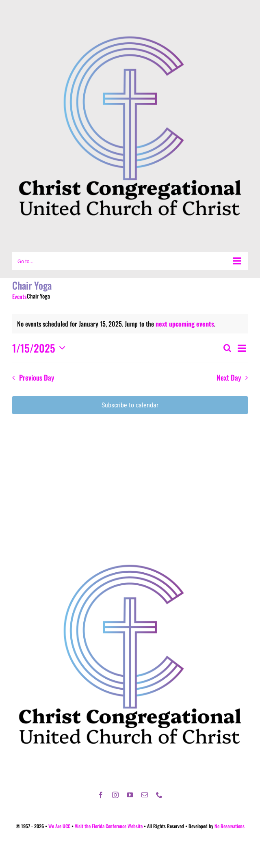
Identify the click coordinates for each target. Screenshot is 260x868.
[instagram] (115, 795)
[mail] (145, 795)
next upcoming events (185, 324)
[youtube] (130, 795)
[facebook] (101, 795)
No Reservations (230, 826)
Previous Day (37, 377)
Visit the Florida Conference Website (109, 826)
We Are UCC (59, 826)
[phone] (159, 795)
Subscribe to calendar (130, 405)
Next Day (229, 377)
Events (19, 297)
